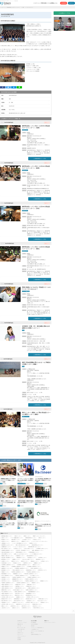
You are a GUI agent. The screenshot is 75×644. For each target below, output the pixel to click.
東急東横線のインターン (31, 594)
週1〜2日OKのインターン (7, 549)
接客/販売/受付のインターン (31, 538)
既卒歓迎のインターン (6, 559)
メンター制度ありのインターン (36, 554)
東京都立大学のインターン (31, 599)
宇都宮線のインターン (6, 602)
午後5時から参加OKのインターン (32, 581)
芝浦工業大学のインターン (21, 588)
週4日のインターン (25, 561)
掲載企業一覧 (20, 624)
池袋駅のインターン (16, 559)
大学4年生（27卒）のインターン (33, 597)
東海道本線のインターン (31, 570)
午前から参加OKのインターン (36, 568)
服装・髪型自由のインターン (38, 550)
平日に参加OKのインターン (7, 592)
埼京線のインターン (17, 563)
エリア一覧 (20, 631)
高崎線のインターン (5, 572)
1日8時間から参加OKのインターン (22, 568)
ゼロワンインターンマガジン (50, 622)
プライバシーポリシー (22, 636)
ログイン (71, 3)
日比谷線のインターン (6, 579)
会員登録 (64, 3)
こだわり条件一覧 (21, 629)
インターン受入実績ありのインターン (20, 543)
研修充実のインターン (21, 558)
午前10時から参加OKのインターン (34, 572)
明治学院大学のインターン (31, 595)
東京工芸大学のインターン (19, 601)
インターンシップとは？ (22, 622)
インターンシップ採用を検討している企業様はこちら (45, 3)
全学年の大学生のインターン (7, 595)
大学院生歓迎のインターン (34, 552)
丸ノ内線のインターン (35, 576)
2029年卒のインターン (43, 570)
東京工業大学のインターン (7, 601)
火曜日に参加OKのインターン (7, 586)
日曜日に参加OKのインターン (7, 594)
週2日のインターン (15, 561)
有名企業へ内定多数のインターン (8, 558)
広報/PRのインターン (28, 563)
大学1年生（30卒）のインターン (32, 602)
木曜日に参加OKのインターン (34, 588)
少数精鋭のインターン (6, 543)
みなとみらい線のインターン (28, 559)
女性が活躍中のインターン (7, 554)
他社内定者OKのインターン (32, 556)
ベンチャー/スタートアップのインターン (40, 541)
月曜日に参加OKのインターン (7, 585)
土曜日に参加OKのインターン (20, 592)
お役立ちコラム (20, 633)
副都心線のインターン (31, 585)
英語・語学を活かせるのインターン (23, 545)
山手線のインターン (45, 561)
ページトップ (73, 611)
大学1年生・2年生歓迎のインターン (23, 550)
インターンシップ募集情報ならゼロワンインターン (10, 7)
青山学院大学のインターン (18, 581)
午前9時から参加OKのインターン (18, 572)
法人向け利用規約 (34, 624)
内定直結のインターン (32, 558)
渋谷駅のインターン (5, 561)
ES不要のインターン (43, 558)
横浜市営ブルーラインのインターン (23, 604)
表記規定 (33, 626)
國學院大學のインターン (6, 590)
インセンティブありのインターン (20, 547)
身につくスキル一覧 (21, 628)
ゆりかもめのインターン (42, 601)
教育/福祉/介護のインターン (7, 536)
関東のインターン (5, 606)
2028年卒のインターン (27, 608)
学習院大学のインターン (31, 586)
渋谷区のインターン (5, 541)
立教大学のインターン (37, 606)
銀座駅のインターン (20, 597)
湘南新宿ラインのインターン (7, 568)
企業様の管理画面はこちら (36, 634)
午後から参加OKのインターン (18, 570)
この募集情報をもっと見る (40, 159)
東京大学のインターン (20, 594)
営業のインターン (27, 536)
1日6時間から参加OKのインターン (18, 567)
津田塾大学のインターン (20, 585)
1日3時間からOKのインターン (42, 549)
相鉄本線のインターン (40, 559)
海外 (23, 7)
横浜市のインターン (15, 541)
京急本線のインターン (31, 601)
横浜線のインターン (35, 561)
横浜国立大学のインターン (7, 599)
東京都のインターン (5, 540)
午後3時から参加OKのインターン (34, 577)
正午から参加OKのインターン (7, 576)
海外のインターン (18, 536)
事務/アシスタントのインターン (39, 536)
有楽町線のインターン (6, 577)
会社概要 (19, 640)
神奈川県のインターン (16, 540)
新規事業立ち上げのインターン (8, 545)
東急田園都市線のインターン (34, 592)
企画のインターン (5, 538)
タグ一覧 (19, 626)
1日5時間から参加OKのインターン (24, 565)
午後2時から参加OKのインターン (19, 577)
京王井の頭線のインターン (18, 590)
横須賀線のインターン (6, 570)
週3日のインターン (37, 565)
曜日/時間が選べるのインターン (35, 547)
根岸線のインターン (45, 602)
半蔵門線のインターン (20, 586)
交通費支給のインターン (6, 547)
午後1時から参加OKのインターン (22, 576)
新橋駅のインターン (38, 563)
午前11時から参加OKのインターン (31, 574)
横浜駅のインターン (36, 583)
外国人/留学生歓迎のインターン (8, 552)
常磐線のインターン (5, 567)
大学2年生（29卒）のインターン (8, 604)
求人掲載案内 (33, 622)
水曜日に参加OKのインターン (7, 588)
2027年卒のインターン (6, 581)
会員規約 (19, 638)
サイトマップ (20, 634)
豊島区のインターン (26, 541)
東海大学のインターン (19, 595)
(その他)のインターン (27, 540)
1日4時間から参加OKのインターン (8, 565)
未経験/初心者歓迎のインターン (8, 550)
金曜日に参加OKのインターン (32, 590)
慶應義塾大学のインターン (18, 579)
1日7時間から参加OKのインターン (34, 567)
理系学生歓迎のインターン (21, 552)
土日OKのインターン (18, 549)
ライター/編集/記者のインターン (17, 538)
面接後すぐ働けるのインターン (8, 556)
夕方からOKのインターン (29, 549)
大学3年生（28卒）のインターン (8, 597)
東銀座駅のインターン (18, 574)
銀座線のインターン (44, 581)
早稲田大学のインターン (37, 604)
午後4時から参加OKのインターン (32, 579)
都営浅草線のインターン (19, 599)
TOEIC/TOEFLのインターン (39, 608)
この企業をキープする (64, 13)
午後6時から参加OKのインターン (8, 583)
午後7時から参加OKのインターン (23, 583)
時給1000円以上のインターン (38, 545)
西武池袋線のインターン (6, 574)
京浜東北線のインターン (6, 563)
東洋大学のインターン (26, 606)
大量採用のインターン (20, 556)
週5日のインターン (16, 608)
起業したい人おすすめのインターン (21, 554)
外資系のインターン (33, 543)
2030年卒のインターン (15, 606)
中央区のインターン (37, 540)
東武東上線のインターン (43, 599)
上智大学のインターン (6, 608)
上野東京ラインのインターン (18, 602)
